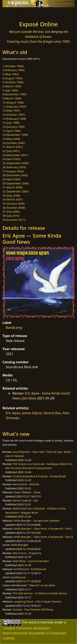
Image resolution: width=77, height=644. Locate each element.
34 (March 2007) (13, 199)
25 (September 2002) (16, 163)
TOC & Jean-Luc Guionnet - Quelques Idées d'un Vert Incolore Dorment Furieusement (39, 466)
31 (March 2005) (13, 187)
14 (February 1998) (14, 119)
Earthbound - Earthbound (30, 569)
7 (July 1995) (10, 90)
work (33, 622)
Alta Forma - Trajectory (27, 553)
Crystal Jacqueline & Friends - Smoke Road (39, 476)
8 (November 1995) (14, 94)
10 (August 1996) (13, 102)
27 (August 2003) (13, 171)
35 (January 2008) (13, 204)
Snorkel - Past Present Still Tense (33, 609)
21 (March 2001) (13, 147)
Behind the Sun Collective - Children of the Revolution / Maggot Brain (35, 511)
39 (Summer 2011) (14, 220)
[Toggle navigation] (13, 13)
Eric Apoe (13, 413)
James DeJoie (32, 413)
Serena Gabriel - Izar (26, 500)
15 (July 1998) (11, 123)
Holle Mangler (20, 545)
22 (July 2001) (11, 151)
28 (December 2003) (15, 175)
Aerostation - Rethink (26, 484)
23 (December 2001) (15, 155)
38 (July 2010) (11, 216)
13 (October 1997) (14, 115)
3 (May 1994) (10, 74)
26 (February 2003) (14, 167)
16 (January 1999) (13, 127)
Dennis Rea (52, 413)
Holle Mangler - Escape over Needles (37, 521)
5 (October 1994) (13, 82)
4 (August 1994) (12, 78)
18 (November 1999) (15, 135)
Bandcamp (14, 328)
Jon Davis (29, 398)
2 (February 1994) (13, 70)
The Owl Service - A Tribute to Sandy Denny (40, 593)
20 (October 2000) (14, 143)
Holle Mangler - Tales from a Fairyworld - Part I (43, 529)
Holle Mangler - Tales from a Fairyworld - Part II (43, 537)
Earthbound (18, 577)
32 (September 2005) (16, 191)
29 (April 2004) (11, 179)
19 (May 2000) (11, 139)
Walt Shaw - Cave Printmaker (31, 561)
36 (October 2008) (14, 208)
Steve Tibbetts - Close (27, 492)
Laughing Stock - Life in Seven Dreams (38, 601)
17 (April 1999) (11, 131)
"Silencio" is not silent (42, 585)
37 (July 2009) (11, 212)
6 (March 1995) (12, 86)
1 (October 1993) (13, 66)
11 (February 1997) (14, 107)
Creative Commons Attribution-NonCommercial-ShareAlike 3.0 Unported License (34, 633)
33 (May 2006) (11, 195)
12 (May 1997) (11, 110)
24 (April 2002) (11, 159)
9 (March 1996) (12, 98)
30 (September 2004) (16, 183)
